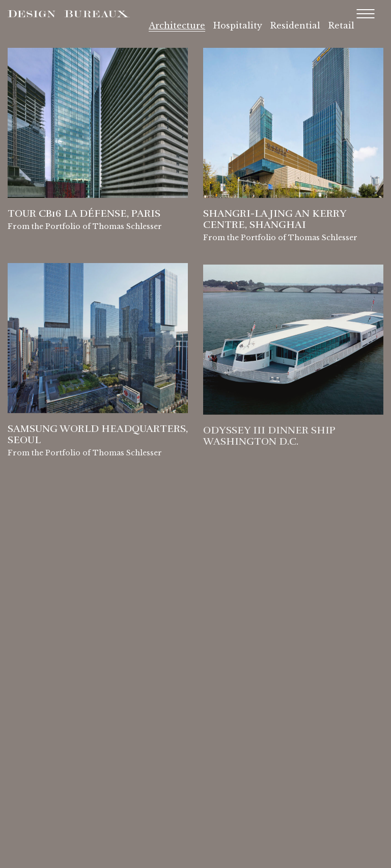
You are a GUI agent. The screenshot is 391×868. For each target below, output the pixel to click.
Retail (341, 25)
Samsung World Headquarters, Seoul (98, 437)
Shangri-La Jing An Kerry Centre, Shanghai (275, 220)
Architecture (177, 25)
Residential (295, 25)
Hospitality (238, 25)
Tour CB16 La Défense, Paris (84, 214)
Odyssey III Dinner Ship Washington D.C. (269, 440)
